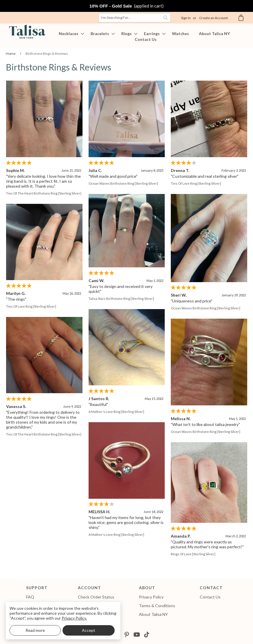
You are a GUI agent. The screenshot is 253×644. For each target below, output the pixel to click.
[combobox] (135, 18)
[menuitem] (70, 34)
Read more (35, 630)
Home (11, 53)
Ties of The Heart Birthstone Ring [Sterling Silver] (44, 193)
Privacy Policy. (74, 618)
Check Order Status (96, 597)
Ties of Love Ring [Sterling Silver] (195, 183)
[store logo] (26, 32)
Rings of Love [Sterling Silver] (167, 553)
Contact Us (210, 597)
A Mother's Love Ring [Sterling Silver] (116, 411)
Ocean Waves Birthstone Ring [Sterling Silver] (123, 183)
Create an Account (213, 18)
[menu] (126, 37)
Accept (89, 630)
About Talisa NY (153, 614)
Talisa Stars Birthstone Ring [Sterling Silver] (121, 298)
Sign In (186, 18)
